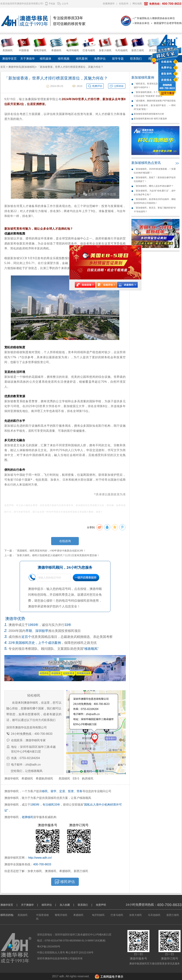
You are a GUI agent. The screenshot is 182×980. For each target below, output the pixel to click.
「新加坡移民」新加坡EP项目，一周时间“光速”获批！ (155, 107)
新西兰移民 (173, 915)
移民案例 (82, 59)
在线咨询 (166, 62)
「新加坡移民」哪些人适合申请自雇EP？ (154, 186)
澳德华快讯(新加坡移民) (22, 67)
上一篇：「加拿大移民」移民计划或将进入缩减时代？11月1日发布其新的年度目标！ (52, 555)
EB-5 (76, 779)
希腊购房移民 (44, 779)
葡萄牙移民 (61, 915)
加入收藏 (65, 905)
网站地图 (137, 4)
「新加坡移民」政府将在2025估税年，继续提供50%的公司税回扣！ (155, 201)
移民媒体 (46, 59)
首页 (3, 67)
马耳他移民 (154, 915)
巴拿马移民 (117, 915)
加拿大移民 (136, 915)
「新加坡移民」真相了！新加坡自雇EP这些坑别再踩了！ (155, 179)
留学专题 (118, 59)
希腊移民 (27, 779)
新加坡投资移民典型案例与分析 (149, 114)
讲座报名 (166, 80)
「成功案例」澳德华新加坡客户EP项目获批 (155, 101)
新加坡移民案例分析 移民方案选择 (150, 119)
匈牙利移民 (98, 915)
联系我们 (136, 59)
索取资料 (166, 74)
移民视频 (64, 59)
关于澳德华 (27, 59)
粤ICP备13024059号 (49, 946)
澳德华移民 (12, 779)
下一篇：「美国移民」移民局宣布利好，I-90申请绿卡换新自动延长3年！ (45, 551)
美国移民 (64, 779)
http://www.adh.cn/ (40, 858)
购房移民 (88, 779)
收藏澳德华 (109, 4)
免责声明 (101, 905)
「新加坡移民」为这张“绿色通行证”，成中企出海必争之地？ (155, 193)
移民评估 (47, 905)
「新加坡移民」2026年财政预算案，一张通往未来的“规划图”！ (155, 171)
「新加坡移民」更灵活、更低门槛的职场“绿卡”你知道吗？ (155, 210)
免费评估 (166, 68)
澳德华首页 (9, 59)
